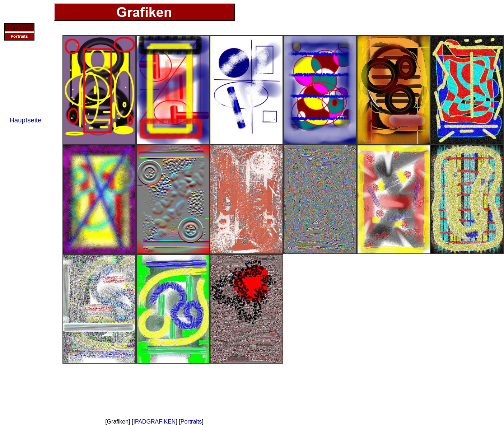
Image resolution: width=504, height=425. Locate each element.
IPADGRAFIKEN (154, 422)
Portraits (191, 422)
